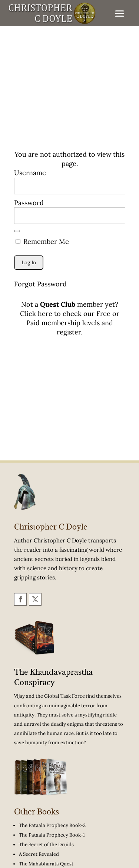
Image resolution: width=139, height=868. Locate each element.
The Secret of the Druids (46, 845)
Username (30, 173)
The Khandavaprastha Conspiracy (53, 677)
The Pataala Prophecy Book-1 (52, 835)
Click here (36, 314)
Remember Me (42, 241)
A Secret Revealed (39, 854)
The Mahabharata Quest (46, 864)
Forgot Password (40, 284)
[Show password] (17, 231)
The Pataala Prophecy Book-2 (52, 825)
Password (29, 203)
